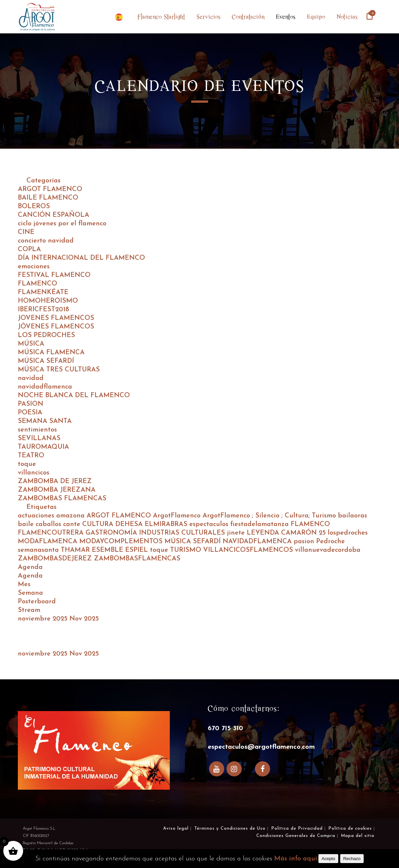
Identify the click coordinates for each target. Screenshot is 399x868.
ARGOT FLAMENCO (50, 189)
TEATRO (31, 456)
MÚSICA (31, 344)
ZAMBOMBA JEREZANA (57, 490)
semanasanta (39, 550)
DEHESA (130, 524)
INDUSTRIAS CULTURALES (183, 533)
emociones (34, 267)
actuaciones (37, 516)
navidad (31, 378)
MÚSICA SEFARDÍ (46, 361)
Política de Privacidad (297, 829)
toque (27, 464)
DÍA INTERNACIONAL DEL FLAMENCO (81, 258)
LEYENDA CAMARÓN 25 (287, 533)
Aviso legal (176, 829)
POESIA (30, 413)
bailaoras (352, 516)
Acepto (328, 859)
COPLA (29, 249)
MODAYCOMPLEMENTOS (122, 542)
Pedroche (330, 542)
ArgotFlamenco (178, 516)
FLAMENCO (37, 284)
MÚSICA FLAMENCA (51, 353)
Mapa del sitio (358, 836)
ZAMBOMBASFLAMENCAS (137, 559)
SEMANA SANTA (45, 421)
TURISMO (187, 550)
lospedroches (348, 533)
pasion (305, 542)
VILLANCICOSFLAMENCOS (249, 550)
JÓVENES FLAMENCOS (56, 327)
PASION (31, 404)
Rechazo (352, 859)
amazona (71, 516)
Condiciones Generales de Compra (296, 836)
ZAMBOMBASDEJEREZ (56, 559)
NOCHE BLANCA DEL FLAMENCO (74, 396)
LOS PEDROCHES (46, 335)
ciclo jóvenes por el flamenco (62, 224)
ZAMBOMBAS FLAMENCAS (62, 499)
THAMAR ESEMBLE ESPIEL (105, 550)
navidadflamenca (45, 387)
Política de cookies (350, 829)
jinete (237, 533)
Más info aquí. (296, 859)
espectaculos (210, 524)
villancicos (34, 473)
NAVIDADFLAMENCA (258, 542)
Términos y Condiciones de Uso (230, 829)
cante (73, 524)
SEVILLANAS (39, 438)
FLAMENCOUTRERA (52, 533)
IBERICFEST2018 (43, 310)
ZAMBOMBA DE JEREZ (55, 481)
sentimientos (37, 430)
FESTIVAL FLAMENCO (54, 275)
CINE (26, 232)
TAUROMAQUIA (43, 447)
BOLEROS (34, 207)
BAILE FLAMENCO (48, 198)
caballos (49, 524)
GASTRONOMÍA (112, 533)
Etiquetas (41, 507)
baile (27, 524)
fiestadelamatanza (260, 524)
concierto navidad (46, 241)
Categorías (43, 181)
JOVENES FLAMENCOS (56, 318)
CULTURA (99, 524)
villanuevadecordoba (328, 550)
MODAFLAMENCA (49, 542)
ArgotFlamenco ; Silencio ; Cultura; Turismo (270, 516)
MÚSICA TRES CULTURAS (59, 370)
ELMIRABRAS (167, 524)
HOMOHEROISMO (48, 301)
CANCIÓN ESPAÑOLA (54, 215)
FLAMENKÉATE (43, 292)
